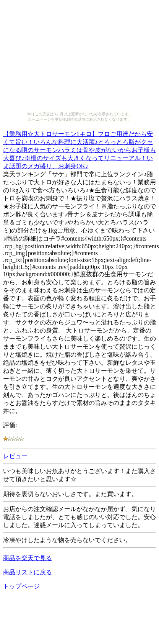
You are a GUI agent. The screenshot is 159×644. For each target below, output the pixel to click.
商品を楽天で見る (28, 558)
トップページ (21, 586)
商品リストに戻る (28, 572)
